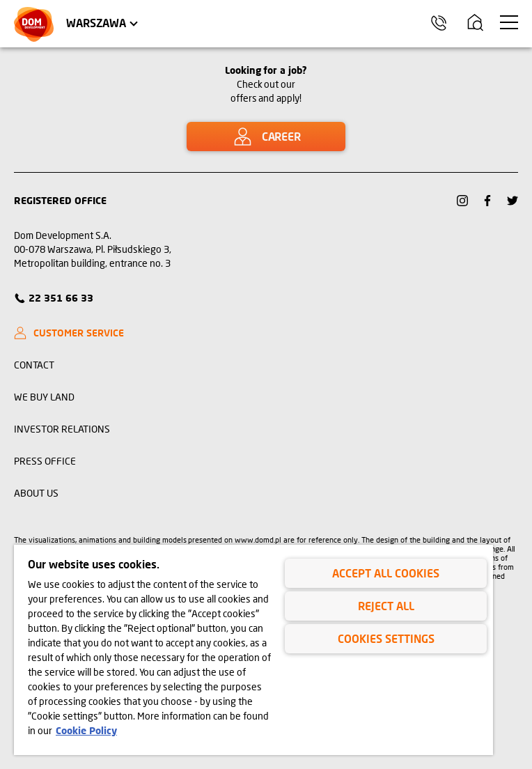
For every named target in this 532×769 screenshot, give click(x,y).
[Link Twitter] (513, 201)
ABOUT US (36, 493)
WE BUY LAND (44, 397)
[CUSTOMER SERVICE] (75, 333)
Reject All (386, 606)
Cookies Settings (386, 638)
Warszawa (96, 23)
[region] (253, 650)
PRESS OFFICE (45, 461)
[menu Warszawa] (509, 22)
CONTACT (34, 365)
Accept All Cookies (386, 573)
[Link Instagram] (462, 201)
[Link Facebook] (487, 201)
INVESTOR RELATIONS (62, 429)
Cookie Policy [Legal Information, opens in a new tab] (86, 730)
